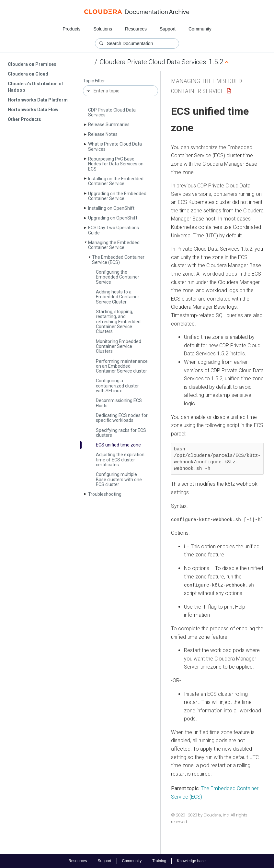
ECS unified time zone (118, 445)
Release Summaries (109, 125)
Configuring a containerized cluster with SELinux (117, 386)
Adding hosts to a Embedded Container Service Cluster (118, 297)
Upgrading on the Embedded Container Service (117, 196)
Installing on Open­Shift (111, 208)
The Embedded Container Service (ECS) (118, 260)
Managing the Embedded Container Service (114, 245)
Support (168, 29)
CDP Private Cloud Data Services (112, 112)
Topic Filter (94, 81)
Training (159, 861)
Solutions (103, 29)
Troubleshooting (105, 494)
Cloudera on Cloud (28, 74)
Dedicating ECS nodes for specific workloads (122, 418)
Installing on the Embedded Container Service (116, 181)
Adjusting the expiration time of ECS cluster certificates (120, 460)
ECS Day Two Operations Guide (114, 230)
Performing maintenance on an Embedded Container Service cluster (122, 366)
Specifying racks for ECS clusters (121, 433)
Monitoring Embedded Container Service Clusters (119, 346)
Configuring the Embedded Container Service (118, 277)
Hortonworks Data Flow (33, 110)
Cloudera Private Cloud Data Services (153, 62)
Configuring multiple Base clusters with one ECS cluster (119, 479)
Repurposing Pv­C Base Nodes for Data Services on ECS (116, 164)
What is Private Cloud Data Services (115, 146)
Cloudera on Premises (32, 64)
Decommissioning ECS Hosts (119, 403)
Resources (136, 29)
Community (200, 29)
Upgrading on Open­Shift (113, 218)
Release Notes (103, 134)
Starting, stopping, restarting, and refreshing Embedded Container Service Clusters (118, 322)
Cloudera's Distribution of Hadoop (35, 87)
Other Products (24, 119)
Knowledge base (191, 861)
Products (71, 29)
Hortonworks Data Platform (38, 100)
